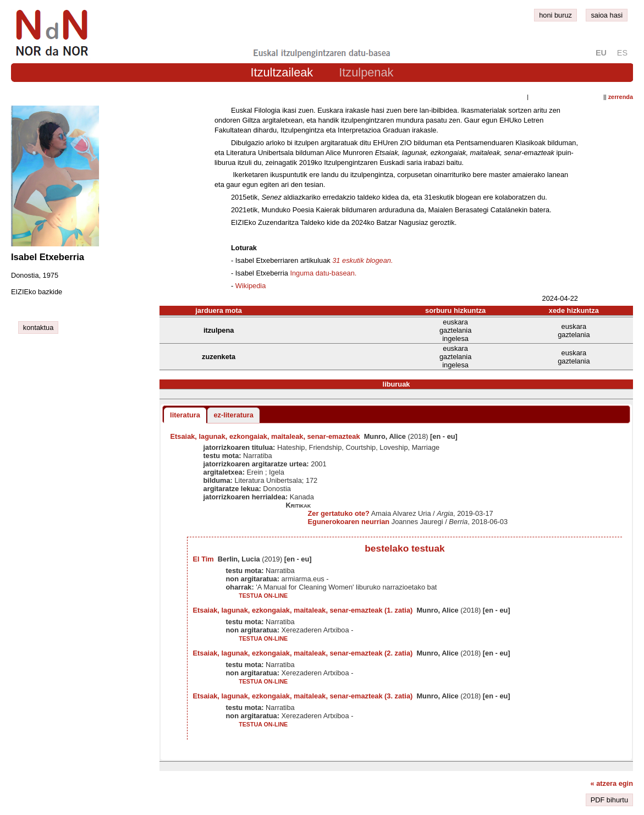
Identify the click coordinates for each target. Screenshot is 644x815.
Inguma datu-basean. (323, 273)
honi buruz (555, 15)
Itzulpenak (366, 72)
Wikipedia (251, 286)
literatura (185, 415)
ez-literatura (233, 415)
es (622, 53)
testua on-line (263, 596)
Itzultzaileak (282, 72)
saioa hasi (607, 15)
